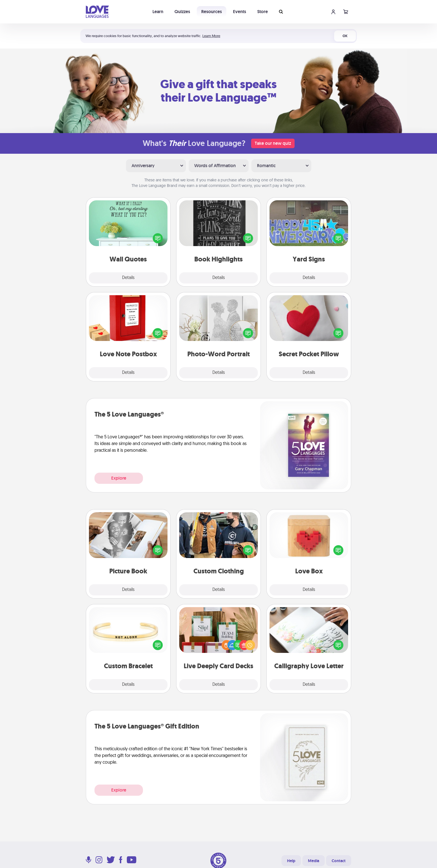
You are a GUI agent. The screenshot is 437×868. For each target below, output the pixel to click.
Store (263, 12)
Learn (158, 12)
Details (128, 278)
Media (314, 861)
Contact (339, 861)
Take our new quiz (273, 143)
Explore (119, 478)
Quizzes (182, 12)
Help (291, 861)
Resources (212, 12)
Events (240, 12)
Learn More (211, 36)
